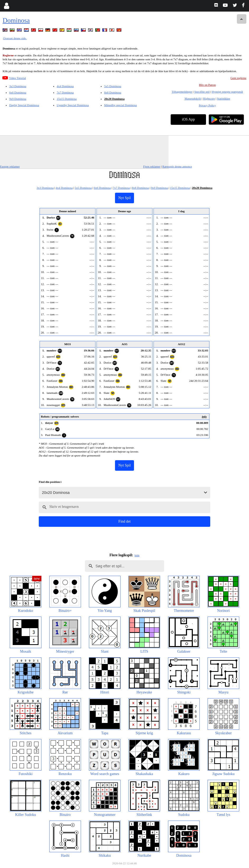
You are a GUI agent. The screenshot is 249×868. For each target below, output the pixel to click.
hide (137, 555)
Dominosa (16, 20)
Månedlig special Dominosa (120, 105)
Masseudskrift (193, 98)
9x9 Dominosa (18, 99)
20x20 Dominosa (114, 99)
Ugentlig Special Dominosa (73, 105)
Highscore (209, 98)
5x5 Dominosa (113, 86)
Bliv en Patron (207, 85)
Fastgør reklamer (10, 166)
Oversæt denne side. (15, 38)
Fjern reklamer (152, 166)
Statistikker (224, 98)
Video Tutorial (17, 78)
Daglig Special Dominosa (24, 105)
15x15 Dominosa (67, 99)
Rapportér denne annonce (177, 166)
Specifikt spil (202, 92)
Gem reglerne (238, 78)
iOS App (188, 119)
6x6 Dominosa (18, 92)
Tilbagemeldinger (182, 92)
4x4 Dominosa (65, 86)
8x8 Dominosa (113, 92)
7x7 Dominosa (65, 92)
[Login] (6, 6)
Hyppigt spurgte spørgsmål (228, 92)
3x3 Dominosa (18, 86)
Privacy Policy (207, 105)
